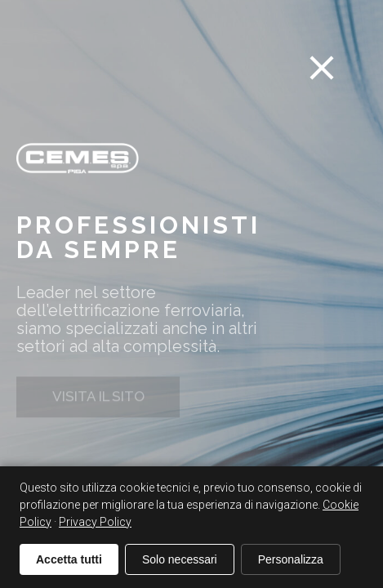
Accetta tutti (69, 559)
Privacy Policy (95, 522)
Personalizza (291, 559)
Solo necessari (180, 559)
